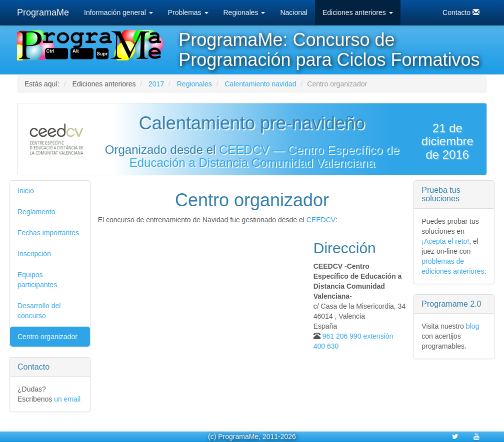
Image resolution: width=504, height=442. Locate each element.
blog (472, 326)
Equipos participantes (37, 280)
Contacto (461, 12)
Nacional (293, 12)
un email (67, 399)
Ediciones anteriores (358, 12)
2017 (156, 84)
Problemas (188, 12)
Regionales (244, 12)
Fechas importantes (48, 233)
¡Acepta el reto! (445, 241)
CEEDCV (321, 220)
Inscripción (34, 254)
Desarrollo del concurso (39, 311)
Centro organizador (47, 337)
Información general (118, 12)
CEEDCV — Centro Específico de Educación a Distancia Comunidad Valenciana (264, 156)
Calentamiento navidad (260, 84)
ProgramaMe (43, 12)
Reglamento (36, 212)
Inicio (26, 191)
